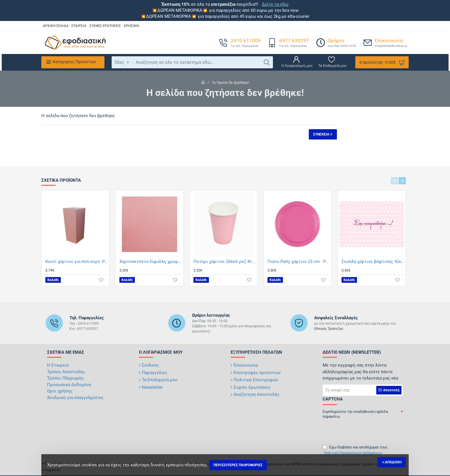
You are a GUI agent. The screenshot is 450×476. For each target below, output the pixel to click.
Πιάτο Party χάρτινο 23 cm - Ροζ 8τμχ (299, 262)
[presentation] (363, 429)
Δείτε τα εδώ (275, 4)
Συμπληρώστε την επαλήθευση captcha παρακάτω (355, 414)
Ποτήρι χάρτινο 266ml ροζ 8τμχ (225, 262)
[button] (53, 280)
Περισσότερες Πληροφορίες (238, 465)
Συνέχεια (321, 134)
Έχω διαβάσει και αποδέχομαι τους (355, 450)
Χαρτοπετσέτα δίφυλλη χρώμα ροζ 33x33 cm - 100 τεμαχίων (151, 262)
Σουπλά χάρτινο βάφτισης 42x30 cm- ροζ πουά (373, 262)
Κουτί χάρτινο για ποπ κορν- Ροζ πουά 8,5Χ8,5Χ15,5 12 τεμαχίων (77, 262)
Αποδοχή (393, 462)
